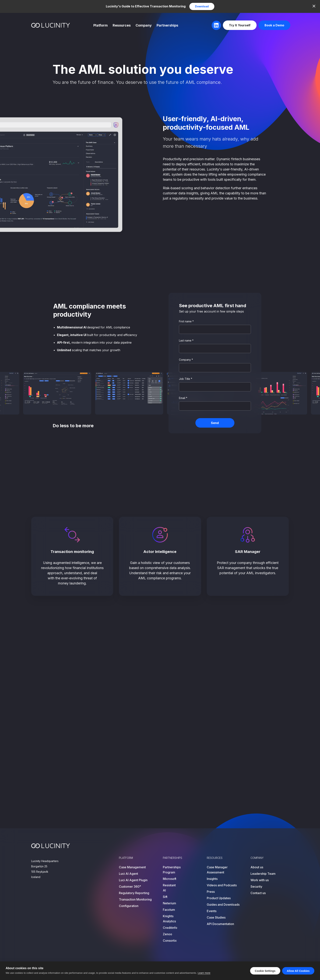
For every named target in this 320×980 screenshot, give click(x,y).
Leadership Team (263, 874)
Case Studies (216, 917)
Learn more (204, 973)
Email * (183, 398)
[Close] (314, 6)
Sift (165, 897)
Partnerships (167, 25)
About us (257, 867)
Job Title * (186, 379)
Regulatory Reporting (134, 893)
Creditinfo (170, 928)
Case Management (132, 867)
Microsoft (170, 879)
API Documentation (220, 924)
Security (256, 887)
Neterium (169, 903)
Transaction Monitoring (135, 899)
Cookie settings (265, 971)
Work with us (260, 880)
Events (212, 911)
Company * (186, 360)
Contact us (258, 893)
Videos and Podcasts (222, 885)
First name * (186, 321)
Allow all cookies (298, 971)
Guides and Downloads (223, 905)
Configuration (129, 906)
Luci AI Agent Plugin (133, 880)
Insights (212, 879)
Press (211, 892)
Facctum (169, 910)
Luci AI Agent (128, 874)
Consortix (170, 941)
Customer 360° (130, 887)
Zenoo (167, 934)
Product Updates (219, 898)
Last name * (186, 340)
